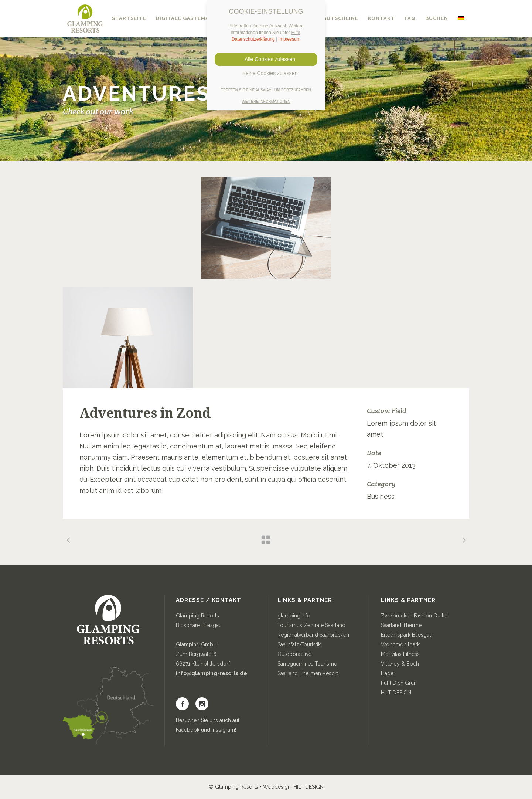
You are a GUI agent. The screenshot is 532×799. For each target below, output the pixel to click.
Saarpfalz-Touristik (299, 644)
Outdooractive (294, 654)
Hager (388, 673)
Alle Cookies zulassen (266, 59)
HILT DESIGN (396, 693)
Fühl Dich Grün (399, 683)
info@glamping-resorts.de (212, 673)
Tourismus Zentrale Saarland (311, 625)
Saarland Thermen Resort (308, 673)
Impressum (289, 39)
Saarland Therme (401, 625)
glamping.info (294, 616)
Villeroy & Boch (400, 664)
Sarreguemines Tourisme (307, 664)
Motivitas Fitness (400, 654)
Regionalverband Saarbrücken (313, 635)
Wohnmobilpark (400, 644)
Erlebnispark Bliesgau (407, 635)
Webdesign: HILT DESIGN (293, 787)
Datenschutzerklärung (253, 39)
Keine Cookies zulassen (266, 73)
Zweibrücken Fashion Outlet (414, 616)
